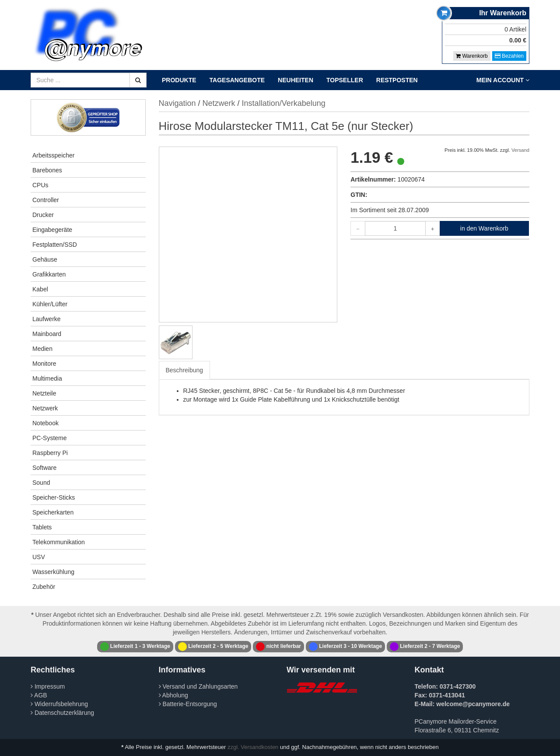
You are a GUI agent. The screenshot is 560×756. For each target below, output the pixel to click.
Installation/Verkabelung (284, 103)
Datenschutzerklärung (62, 713)
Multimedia (47, 378)
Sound (41, 483)
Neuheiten (296, 80)
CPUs (40, 185)
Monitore (44, 364)
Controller (46, 200)
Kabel (40, 289)
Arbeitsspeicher (54, 155)
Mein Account (503, 80)
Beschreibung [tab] (185, 370)
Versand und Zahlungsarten (198, 686)
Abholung (173, 695)
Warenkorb (472, 56)
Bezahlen (509, 56)
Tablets (42, 527)
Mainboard (47, 334)
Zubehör (44, 587)
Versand (520, 150)
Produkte (179, 80)
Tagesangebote (237, 80)
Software (44, 468)
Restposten (397, 80)
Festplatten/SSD (55, 245)
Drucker (43, 215)
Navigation (177, 103)
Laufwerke (47, 319)
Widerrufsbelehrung (59, 704)
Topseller (345, 80)
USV (39, 557)
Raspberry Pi (50, 453)
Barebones (47, 170)
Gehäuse (45, 259)
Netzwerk (45, 408)
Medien (42, 349)
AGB (39, 695)
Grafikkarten (49, 274)
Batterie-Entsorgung (188, 704)
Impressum (48, 686)
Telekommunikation (59, 542)
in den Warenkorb (484, 228)
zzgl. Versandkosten (253, 747)
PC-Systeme (50, 438)
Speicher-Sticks (54, 497)
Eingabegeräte (52, 230)
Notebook (45, 423)
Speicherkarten (53, 512)
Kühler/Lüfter (50, 304)
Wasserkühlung (53, 572)
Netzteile (44, 393)
